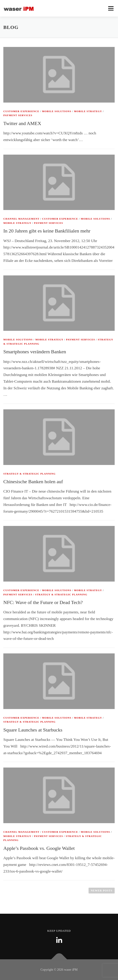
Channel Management (21, 219)
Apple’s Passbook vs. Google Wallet (39, 848)
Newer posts (102, 891)
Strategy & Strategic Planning (29, 474)
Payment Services (18, 115)
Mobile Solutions (57, 111)
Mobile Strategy (88, 111)
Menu (111, 8)
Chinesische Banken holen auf (33, 482)
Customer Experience (21, 111)
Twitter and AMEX (22, 123)
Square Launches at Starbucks (33, 730)
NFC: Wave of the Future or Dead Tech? (43, 602)
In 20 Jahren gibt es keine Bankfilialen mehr (47, 231)
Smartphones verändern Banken (35, 352)
